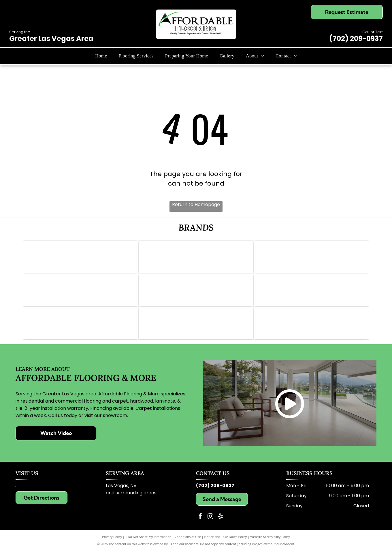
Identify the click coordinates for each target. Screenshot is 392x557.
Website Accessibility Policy (270, 543)
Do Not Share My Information (150, 543)
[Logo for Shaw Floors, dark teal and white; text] (312, 258)
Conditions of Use (188, 543)
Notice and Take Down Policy (226, 543)
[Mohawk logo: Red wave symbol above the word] (196, 258)
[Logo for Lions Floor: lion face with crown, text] (312, 294)
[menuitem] (101, 56)
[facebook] (200, 524)
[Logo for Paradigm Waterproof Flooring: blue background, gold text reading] (80, 329)
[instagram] (210, 524)
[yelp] (220, 524)
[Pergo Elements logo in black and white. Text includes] (80, 294)
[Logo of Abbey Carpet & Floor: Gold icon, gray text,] (80, 258)
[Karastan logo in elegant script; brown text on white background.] (312, 329)
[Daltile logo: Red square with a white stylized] (196, 294)
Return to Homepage (196, 204)
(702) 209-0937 (356, 39)
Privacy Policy (112, 543)
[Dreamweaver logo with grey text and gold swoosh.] (196, 329)
